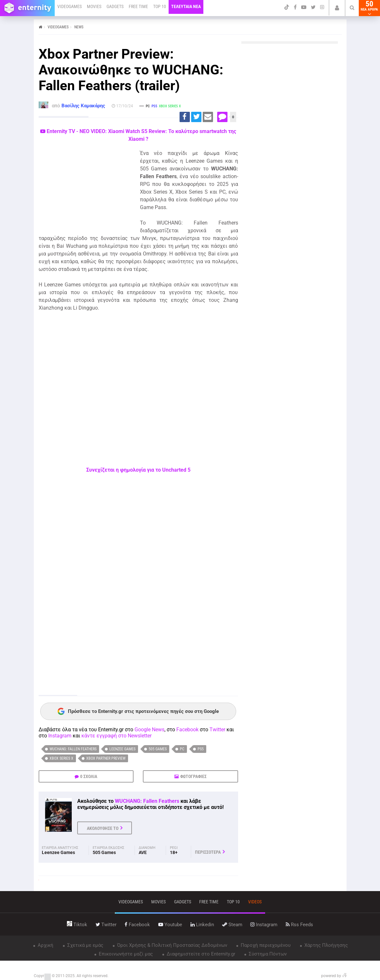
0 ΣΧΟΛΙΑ (89, 776)
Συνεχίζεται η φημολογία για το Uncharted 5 (138, 470)
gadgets (183, 902)
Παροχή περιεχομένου (265, 945)
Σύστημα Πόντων (267, 954)
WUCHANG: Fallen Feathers (73, 749)
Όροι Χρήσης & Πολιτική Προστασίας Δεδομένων (171, 945)
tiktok (77, 925)
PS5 (201, 749)
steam (232, 925)
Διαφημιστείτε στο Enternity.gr (200, 954)
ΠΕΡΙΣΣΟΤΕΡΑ (208, 852)
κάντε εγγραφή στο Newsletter (116, 736)
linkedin (202, 925)
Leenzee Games (122, 749)
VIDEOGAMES (70, 6)
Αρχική (45, 945)
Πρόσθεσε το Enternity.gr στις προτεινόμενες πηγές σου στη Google (138, 711)
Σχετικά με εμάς (85, 945)
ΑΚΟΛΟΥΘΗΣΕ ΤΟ (103, 828)
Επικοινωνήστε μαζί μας (125, 954)
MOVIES (94, 6)
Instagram (60, 736)
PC (182, 749)
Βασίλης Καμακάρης (83, 106)
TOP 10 (160, 6)
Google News (149, 730)
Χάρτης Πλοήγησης (325, 945)
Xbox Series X (61, 758)
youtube (170, 925)
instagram (264, 925)
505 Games (158, 749)
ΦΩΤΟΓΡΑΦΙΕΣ (193, 776)
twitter (106, 925)
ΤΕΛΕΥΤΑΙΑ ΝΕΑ (186, 6)
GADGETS (115, 6)
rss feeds (299, 925)
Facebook (187, 730)
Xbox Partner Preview (106, 758)
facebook (137, 925)
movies (158, 902)
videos (255, 902)
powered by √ (334, 976)
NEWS (79, 27)
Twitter (217, 730)
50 (369, 8)
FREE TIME (138, 6)
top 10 (233, 902)
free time (209, 902)
